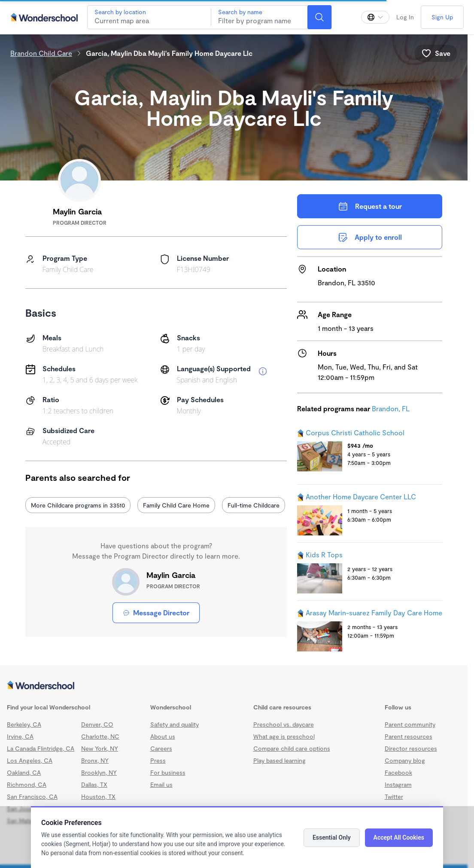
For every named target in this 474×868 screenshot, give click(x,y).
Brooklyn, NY (99, 772)
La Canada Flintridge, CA (41, 748)
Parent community (410, 724)
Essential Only (332, 837)
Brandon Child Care (41, 53)
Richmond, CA (27, 784)
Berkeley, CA (24, 724)
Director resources (411, 748)
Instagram (398, 784)
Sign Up (442, 17)
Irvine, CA (20, 736)
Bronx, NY (95, 760)
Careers (161, 748)
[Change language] (375, 17)
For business (168, 772)
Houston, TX (98, 796)
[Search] (319, 17)
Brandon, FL (391, 408)
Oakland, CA (24, 772)
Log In (405, 17)
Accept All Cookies (399, 837)
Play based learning (280, 760)
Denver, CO (97, 724)
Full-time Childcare (254, 505)
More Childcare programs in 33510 (78, 505)
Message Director (156, 613)
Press (158, 760)
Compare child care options (292, 748)
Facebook (398, 772)
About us (163, 736)
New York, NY (100, 748)
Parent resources (409, 736)
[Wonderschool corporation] (234, 686)
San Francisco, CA (32, 796)
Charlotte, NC (100, 736)
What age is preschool (284, 736)
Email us (161, 784)
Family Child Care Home (176, 505)
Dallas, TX (94, 784)
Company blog (405, 760)
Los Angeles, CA (30, 760)
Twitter (394, 796)
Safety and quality (175, 724)
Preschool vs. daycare (284, 724)
